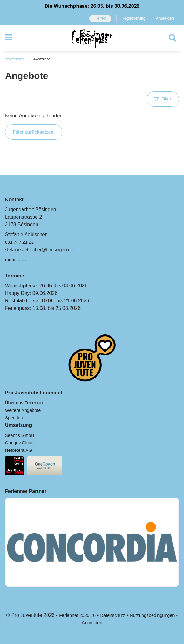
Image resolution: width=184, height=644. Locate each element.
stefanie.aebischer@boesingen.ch (39, 250)
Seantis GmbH (20, 435)
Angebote (42, 59)
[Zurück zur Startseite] (92, 38)
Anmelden (165, 18)
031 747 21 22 (19, 242)
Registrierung (134, 18)
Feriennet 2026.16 (77, 615)
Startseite (14, 59)
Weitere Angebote (23, 410)
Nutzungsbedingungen (152, 615)
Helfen (100, 18)
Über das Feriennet (24, 403)
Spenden (14, 418)
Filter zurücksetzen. (34, 132)
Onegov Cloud (19, 443)
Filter (163, 99)
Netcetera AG (18, 450)
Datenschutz (113, 615)
